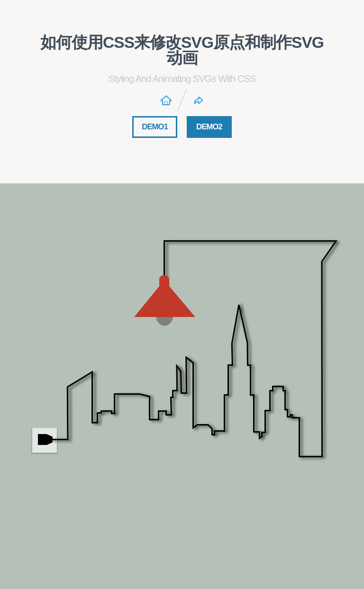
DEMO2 (209, 127)
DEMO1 (155, 127)
